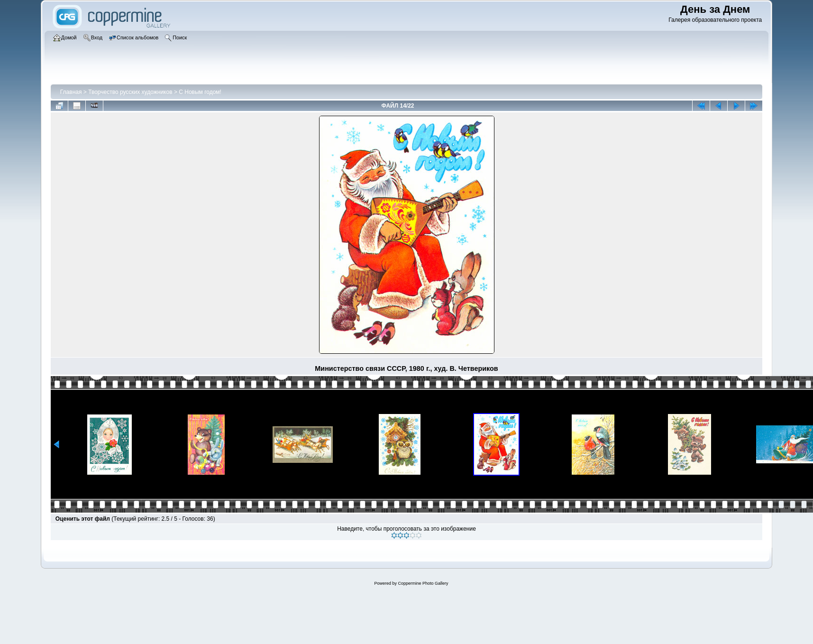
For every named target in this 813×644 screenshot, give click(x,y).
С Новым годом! (200, 92)
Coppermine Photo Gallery (423, 583)
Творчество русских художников (130, 92)
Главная (71, 92)
